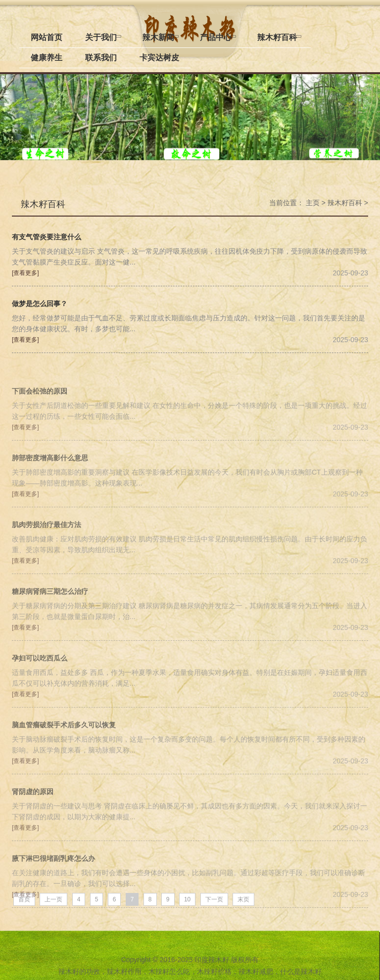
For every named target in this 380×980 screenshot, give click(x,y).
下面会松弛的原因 (40, 425)
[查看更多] (25, 273)
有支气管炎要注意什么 (47, 237)
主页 (313, 203)
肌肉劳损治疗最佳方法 (47, 558)
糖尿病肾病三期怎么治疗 (50, 625)
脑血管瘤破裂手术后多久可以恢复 (64, 759)
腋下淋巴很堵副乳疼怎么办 (53, 892)
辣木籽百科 (43, 204)
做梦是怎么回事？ (40, 303)
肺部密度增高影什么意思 (50, 492)
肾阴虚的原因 (33, 825)
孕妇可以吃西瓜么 (40, 692)
